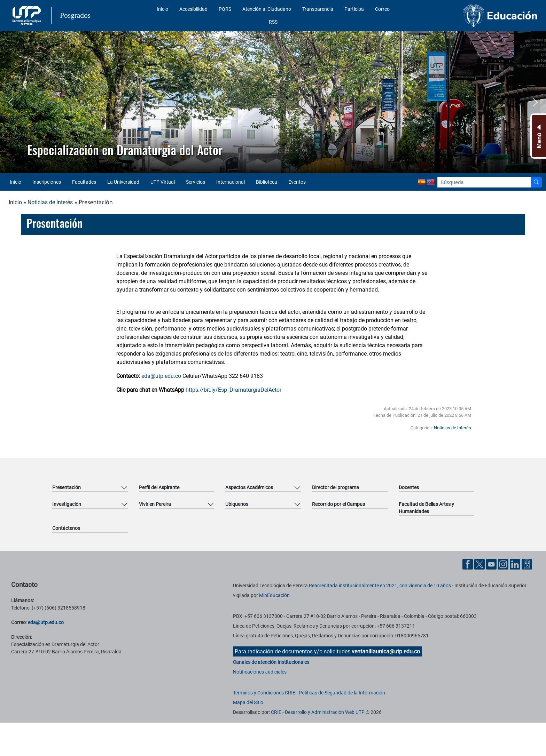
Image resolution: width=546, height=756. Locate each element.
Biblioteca (267, 182)
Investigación (67, 504)
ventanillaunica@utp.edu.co (386, 651)
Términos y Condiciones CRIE (264, 693)
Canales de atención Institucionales (271, 662)
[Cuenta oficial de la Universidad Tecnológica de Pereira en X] (480, 564)
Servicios (196, 182)
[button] (11, 102)
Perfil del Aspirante (159, 487)
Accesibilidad (193, 9)
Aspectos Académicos (249, 487)
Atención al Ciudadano (267, 9)
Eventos (297, 182)
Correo (382, 9)
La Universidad (123, 182)
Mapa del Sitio (248, 702)
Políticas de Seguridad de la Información (342, 693)
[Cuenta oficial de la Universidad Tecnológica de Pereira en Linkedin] (516, 564)
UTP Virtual (163, 182)
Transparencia (318, 9)
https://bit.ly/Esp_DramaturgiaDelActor (233, 390)
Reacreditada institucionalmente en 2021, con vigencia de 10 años (380, 586)
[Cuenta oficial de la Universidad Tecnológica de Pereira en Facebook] (468, 564)
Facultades (84, 182)
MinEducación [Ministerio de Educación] (274, 595)
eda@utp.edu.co (161, 376)
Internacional (231, 182)
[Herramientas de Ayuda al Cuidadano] (527, 564)
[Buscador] (536, 182)
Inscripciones (47, 182)
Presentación (67, 487)
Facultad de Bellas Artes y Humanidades (426, 508)
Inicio (162, 9)
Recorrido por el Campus (338, 504)
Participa (354, 9)
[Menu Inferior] (538, 136)
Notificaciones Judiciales (260, 672)
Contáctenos (66, 528)
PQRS (225, 9)
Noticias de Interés (50, 202)
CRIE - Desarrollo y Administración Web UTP (318, 712)
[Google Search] (484, 182)
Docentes (409, 487)
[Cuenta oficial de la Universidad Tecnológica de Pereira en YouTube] (492, 564)
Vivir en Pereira (155, 504)
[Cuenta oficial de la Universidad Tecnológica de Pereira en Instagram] (504, 564)
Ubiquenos (237, 504)
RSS (273, 22)
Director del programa (336, 487)
